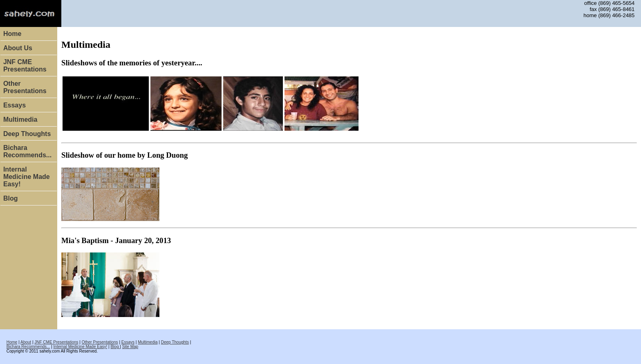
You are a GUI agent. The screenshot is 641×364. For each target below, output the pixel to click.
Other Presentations (25, 87)
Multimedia (20, 119)
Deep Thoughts (27, 134)
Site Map (130, 347)
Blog (11, 198)
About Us (18, 48)
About (26, 342)
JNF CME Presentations (25, 66)
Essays (15, 105)
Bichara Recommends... (27, 151)
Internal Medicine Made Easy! (27, 177)
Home (12, 34)
